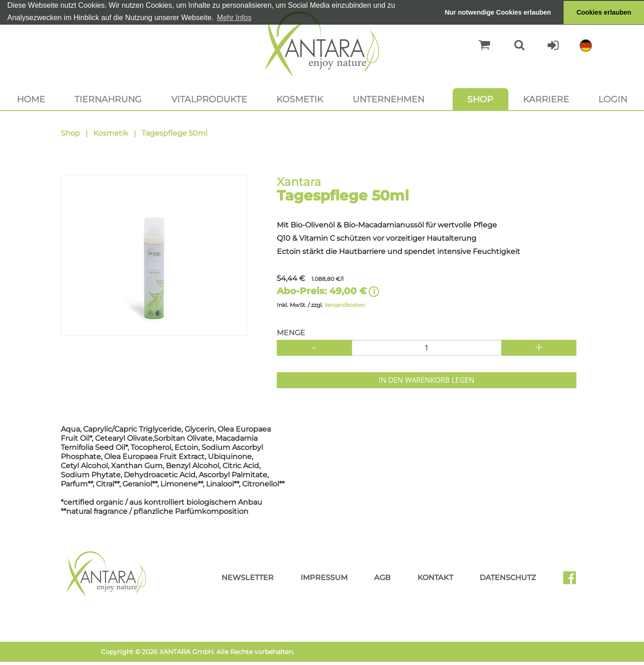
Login (613, 99)
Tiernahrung (108, 99)
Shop (480, 99)
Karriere (546, 99)
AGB (382, 578)
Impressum (324, 578)
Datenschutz (508, 578)
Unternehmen (388, 99)
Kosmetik (300, 99)
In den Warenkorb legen (427, 380)
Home (31, 99)
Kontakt (435, 578)
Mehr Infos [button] (234, 18)
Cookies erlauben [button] (604, 12)
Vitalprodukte (209, 99)
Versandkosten (345, 305)
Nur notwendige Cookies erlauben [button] (498, 12)
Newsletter (248, 578)
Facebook (573, 581)
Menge (291, 333)
